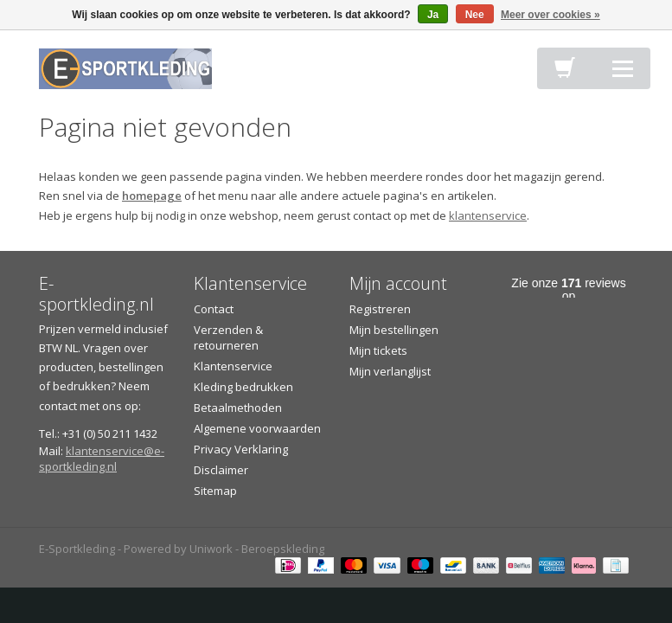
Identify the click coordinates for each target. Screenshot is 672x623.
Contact (214, 309)
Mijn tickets (378, 350)
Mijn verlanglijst (390, 371)
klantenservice (488, 215)
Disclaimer (221, 470)
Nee (475, 15)
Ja (433, 15)
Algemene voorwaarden (257, 428)
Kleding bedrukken (243, 387)
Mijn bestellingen (394, 330)
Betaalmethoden (238, 408)
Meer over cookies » (550, 15)
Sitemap (215, 491)
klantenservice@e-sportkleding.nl (102, 459)
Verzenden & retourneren (228, 337)
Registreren (380, 309)
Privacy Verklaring (241, 449)
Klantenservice (233, 366)
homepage (152, 196)
